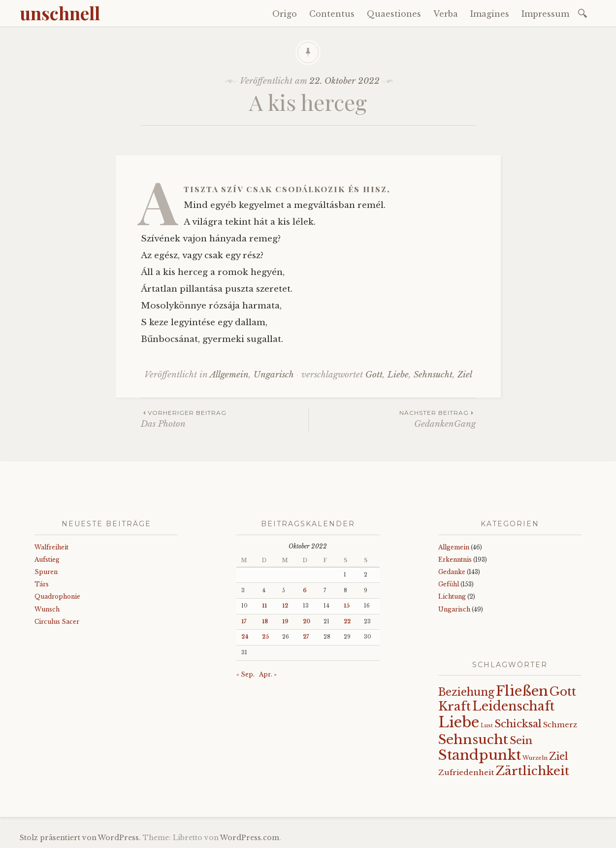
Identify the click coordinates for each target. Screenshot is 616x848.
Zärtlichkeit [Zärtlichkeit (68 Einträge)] (532, 771)
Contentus (332, 14)
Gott (374, 375)
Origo (285, 14)
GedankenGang (392, 419)
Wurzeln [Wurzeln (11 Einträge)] (535, 758)
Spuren (46, 572)
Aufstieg (47, 560)
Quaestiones (394, 14)
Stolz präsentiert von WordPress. (80, 838)
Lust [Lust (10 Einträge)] (487, 726)
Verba (446, 14)
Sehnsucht (433, 375)
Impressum (545, 14)
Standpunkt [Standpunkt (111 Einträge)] (480, 755)
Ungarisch (274, 375)
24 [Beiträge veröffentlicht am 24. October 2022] (245, 637)
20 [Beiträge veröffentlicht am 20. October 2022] (307, 622)
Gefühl (449, 584)
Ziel (465, 375)
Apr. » (268, 674)
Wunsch (47, 609)
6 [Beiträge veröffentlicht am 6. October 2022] (305, 591)
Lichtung (452, 596)
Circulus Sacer (57, 622)
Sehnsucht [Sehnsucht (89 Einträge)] (473, 739)
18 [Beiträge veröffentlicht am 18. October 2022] (265, 622)
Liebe (398, 375)
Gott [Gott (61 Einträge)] (563, 692)
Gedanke (452, 572)
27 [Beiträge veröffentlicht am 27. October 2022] (306, 637)
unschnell (60, 13)
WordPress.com (250, 838)
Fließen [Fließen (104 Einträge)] (522, 691)
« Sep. (245, 674)
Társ (42, 584)
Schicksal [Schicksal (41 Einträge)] (518, 724)
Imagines (490, 14)
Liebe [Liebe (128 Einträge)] (459, 722)
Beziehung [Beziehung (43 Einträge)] (466, 692)
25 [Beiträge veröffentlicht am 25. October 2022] (265, 637)
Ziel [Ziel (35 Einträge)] (559, 756)
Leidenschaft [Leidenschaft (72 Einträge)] (513, 706)
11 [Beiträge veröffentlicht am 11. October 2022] (264, 606)
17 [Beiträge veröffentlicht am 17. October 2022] (244, 622)
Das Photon (225, 419)
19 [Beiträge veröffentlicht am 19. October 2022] (285, 622)
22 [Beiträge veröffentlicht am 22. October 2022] (347, 622)
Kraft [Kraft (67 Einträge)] (454, 706)
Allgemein (229, 375)
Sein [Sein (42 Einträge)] (521, 741)
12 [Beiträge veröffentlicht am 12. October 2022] (285, 606)
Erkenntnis (455, 560)
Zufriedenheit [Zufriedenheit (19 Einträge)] (466, 772)
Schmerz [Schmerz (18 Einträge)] (560, 725)
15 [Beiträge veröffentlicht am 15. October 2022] (347, 606)
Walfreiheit (51, 547)
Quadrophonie (57, 596)
